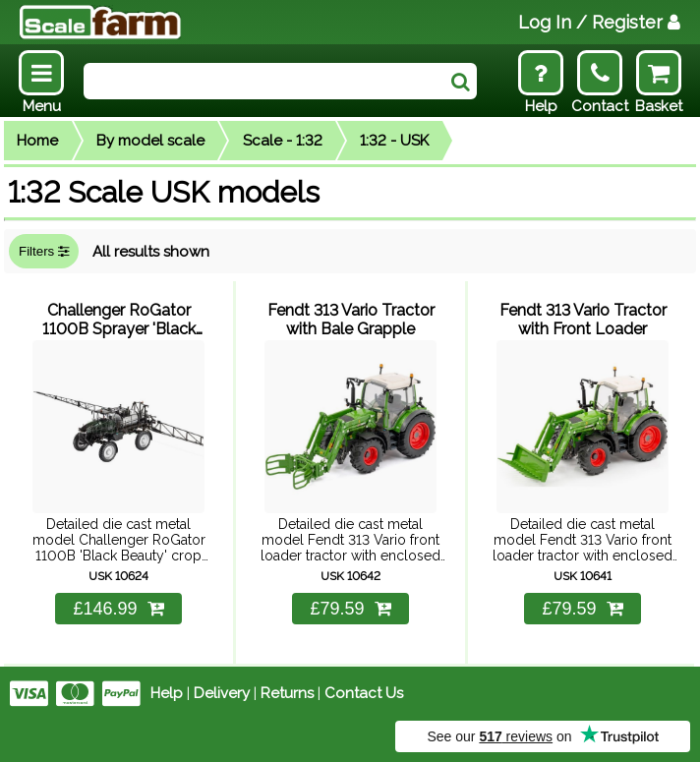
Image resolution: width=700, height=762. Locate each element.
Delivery (222, 693)
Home (37, 141)
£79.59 (350, 609)
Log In (599, 22)
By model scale (150, 141)
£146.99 (118, 609)
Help (167, 693)
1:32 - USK (394, 141)
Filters (44, 251)
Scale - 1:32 (283, 141)
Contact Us (364, 693)
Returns (287, 693)
